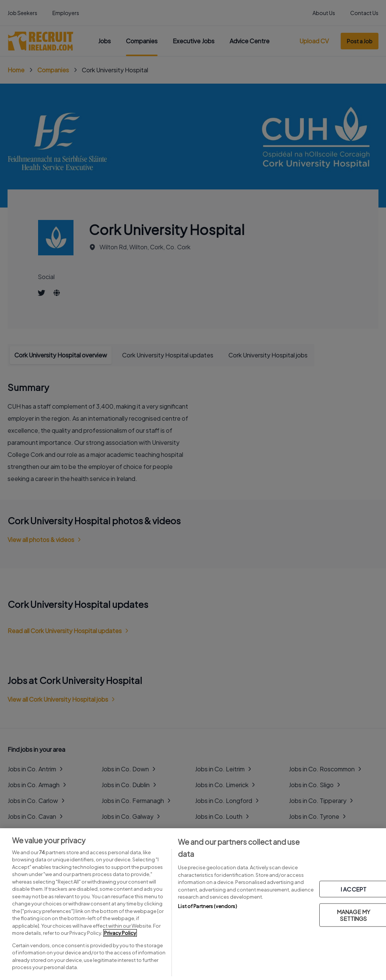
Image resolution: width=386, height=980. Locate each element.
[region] (193, 904)
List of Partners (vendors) (207, 906)
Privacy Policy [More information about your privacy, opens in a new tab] (120, 933)
